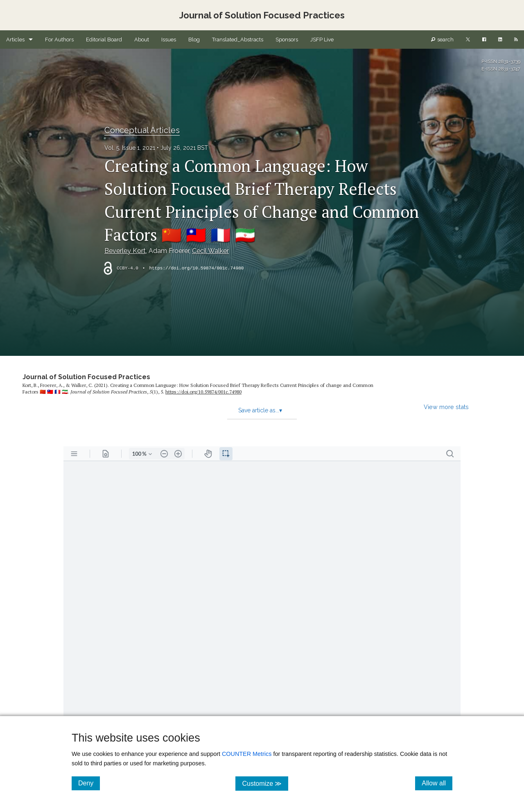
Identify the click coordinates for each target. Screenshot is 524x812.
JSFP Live (322, 40)
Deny (89, 783)
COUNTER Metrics (247, 754)
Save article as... (260, 410)
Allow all (437, 783)
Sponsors (287, 40)
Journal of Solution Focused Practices (86, 377)
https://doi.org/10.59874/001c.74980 (196, 268)
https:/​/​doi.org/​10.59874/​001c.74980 (203, 392)
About (142, 40)
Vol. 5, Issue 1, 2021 (130, 148)
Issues (169, 40)
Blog (194, 40)
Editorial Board (104, 40)
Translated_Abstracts (238, 40)
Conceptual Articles (142, 130)
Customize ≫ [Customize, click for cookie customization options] (265, 783)
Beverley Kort (125, 251)
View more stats (446, 407)
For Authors (59, 40)
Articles (15, 40)
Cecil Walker (210, 251)
